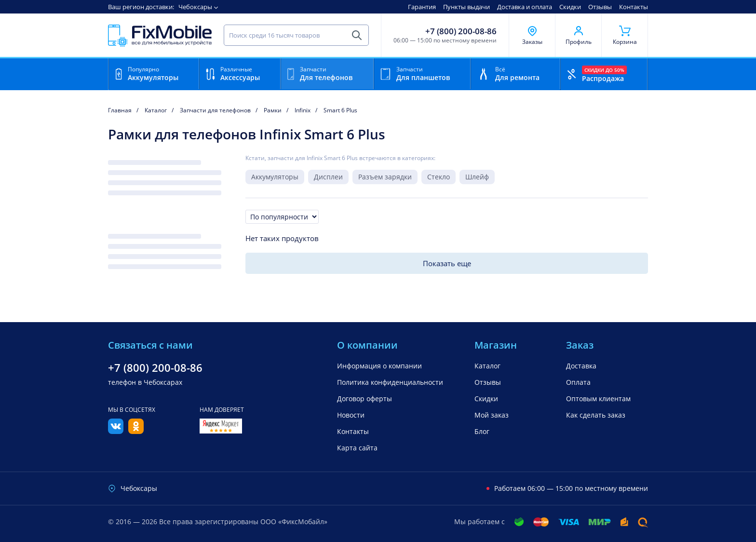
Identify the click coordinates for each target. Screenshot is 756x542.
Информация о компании (379, 366)
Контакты (634, 7)
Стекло (439, 177)
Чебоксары (195, 7)
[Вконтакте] (116, 431)
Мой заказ (492, 415)
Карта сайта (357, 448)
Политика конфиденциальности (390, 382)
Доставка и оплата (525, 7)
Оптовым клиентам (598, 399)
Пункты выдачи (466, 7)
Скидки (570, 7)
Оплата (578, 382)
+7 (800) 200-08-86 (461, 31)
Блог (482, 431)
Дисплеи (328, 177)
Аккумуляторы (275, 177)
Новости (351, 415)
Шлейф (477, 177)
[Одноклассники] (136, 431)
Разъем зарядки (385, 177)
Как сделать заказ (596, 415)
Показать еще (447, 263)
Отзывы (600, 7)
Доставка (581, 366)
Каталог (487, 366)
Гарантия (422, 7)
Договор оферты (364, 399)
